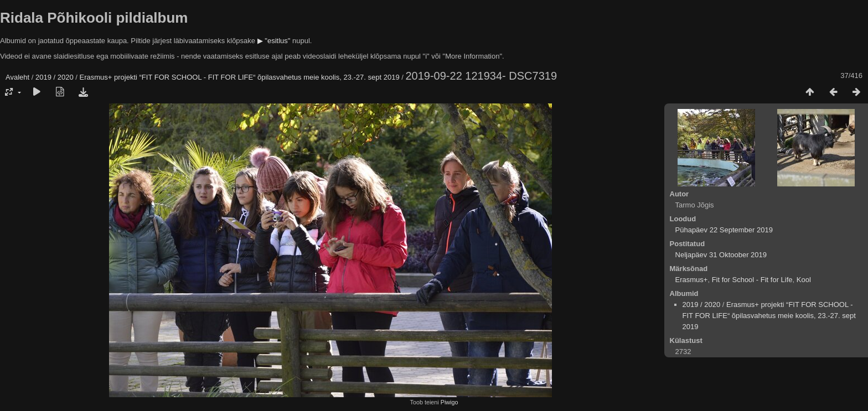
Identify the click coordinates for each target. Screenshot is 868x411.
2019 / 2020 (55, 77)
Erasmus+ (692, 280)
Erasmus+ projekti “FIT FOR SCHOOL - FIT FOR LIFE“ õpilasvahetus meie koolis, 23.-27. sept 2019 (240, 77)
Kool (804, 280)
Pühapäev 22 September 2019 (724, 230)
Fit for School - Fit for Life (752, 280)
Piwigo (449, 402)
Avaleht (17, 77)
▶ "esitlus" (274, 41)
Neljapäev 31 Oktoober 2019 (721, 255)
